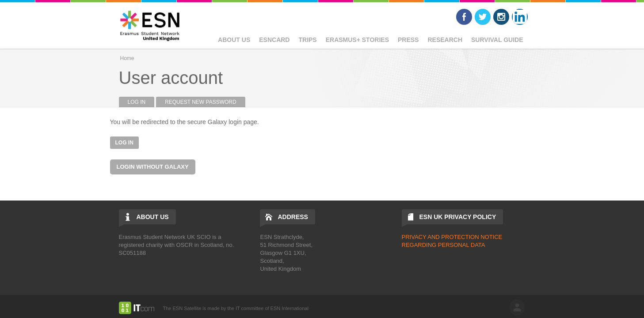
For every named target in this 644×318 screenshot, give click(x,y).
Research (445, 40)
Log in (141, 102)
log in (517, 307)
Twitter (483, 17)
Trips (307, 40)
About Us (234, 40)
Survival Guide (497, 40)
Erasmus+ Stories (357, 40)
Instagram (501, 17)
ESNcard (274, 40)
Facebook (464, 17)
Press (408, 40)
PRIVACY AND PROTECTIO (438, 237)
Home (127, 58)
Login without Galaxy (153, 167)
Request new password (201, 102)
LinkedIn (520, 17)
